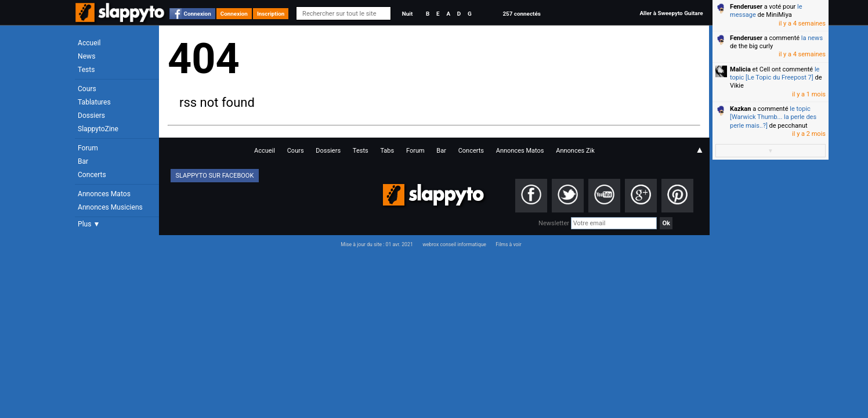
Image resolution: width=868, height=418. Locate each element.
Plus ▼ (89, 224)
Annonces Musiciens (110, 207)
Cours (87, 89)
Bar (83, 161)
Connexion (198, 14)
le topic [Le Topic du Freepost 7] (775, 73)
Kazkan (740, 109)
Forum (88, 148)
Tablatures (94, 102)
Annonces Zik (575, 151)
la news (812, 38)
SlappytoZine (98, 129)
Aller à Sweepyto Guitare (671, 13)
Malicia (740, 69)
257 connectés (521, 14)
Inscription (271, 14)
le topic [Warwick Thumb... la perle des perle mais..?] (773, 117)
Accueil (89, 43)
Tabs (387, 151)
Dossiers (91, 116)
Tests (86, 70)
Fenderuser (746, 7)
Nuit (407, 14)
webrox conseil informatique (454, 244)
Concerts (92, 175)
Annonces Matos (104, 194)
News (86, 56)
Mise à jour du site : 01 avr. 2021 (377, 244)
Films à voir (508, 244)
